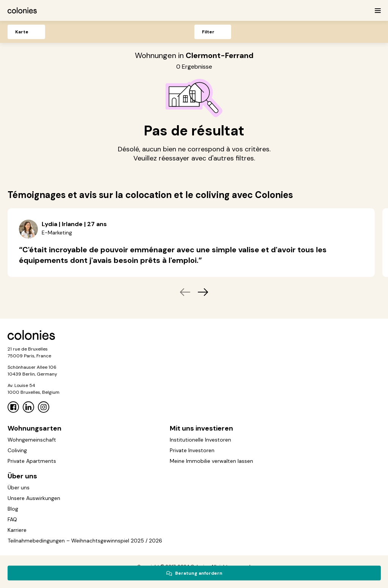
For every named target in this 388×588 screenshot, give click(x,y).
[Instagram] (44, 407)
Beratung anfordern (194, 573)
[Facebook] (13, 407)
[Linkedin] (28, 407)
